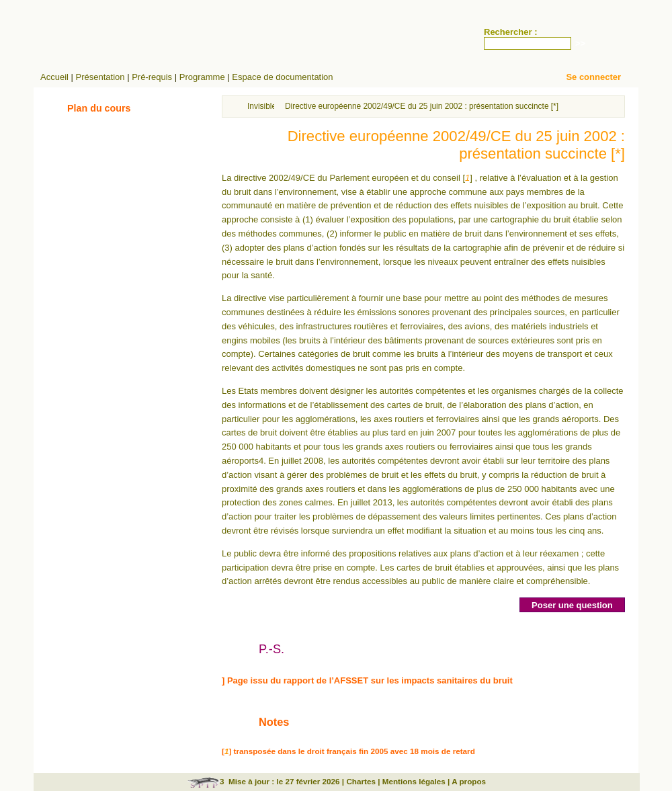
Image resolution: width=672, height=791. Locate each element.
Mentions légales (414, 781)
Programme (202, 77)
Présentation (100, 77)
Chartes (361, 781)
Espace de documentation (282, 77)
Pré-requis (152, 77)
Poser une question (572, 605)
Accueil (54, 77)
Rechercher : (510, 32)
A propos (469, 781)
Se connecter (593, 77)
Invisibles (264, 106)
